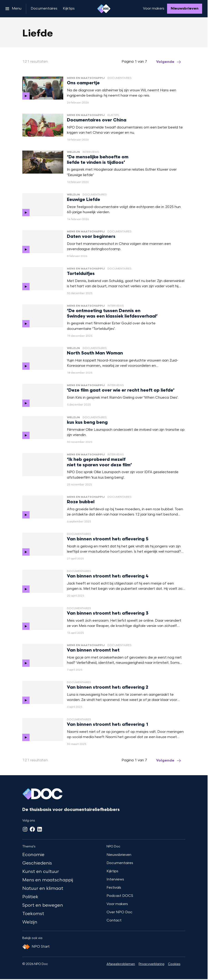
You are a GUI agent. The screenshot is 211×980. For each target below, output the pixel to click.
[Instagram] (25, 829)
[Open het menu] (13, 9)
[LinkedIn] (40, 829)
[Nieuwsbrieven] (185, 9)
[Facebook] (32, 829)
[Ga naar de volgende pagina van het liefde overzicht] (169, 62)
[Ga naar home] (104, 9)
